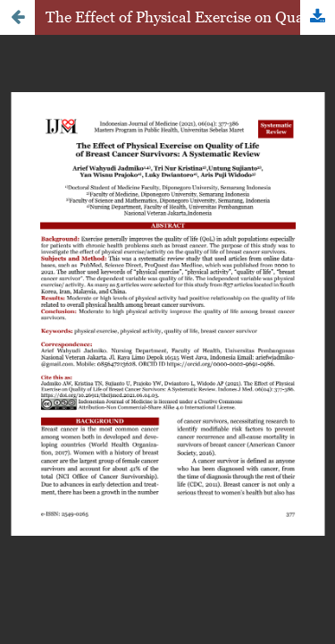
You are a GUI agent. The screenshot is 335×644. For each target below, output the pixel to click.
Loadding (167, 322)
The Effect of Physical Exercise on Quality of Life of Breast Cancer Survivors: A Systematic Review (190, 17)
